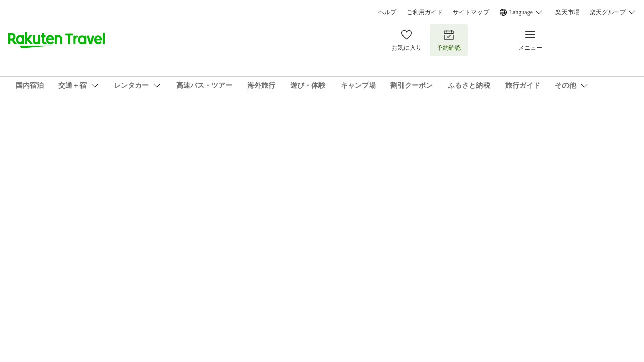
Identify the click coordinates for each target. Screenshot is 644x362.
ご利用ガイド (425, 12)
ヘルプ (387, 12)
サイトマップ (471, 12)
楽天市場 (568, 12)
